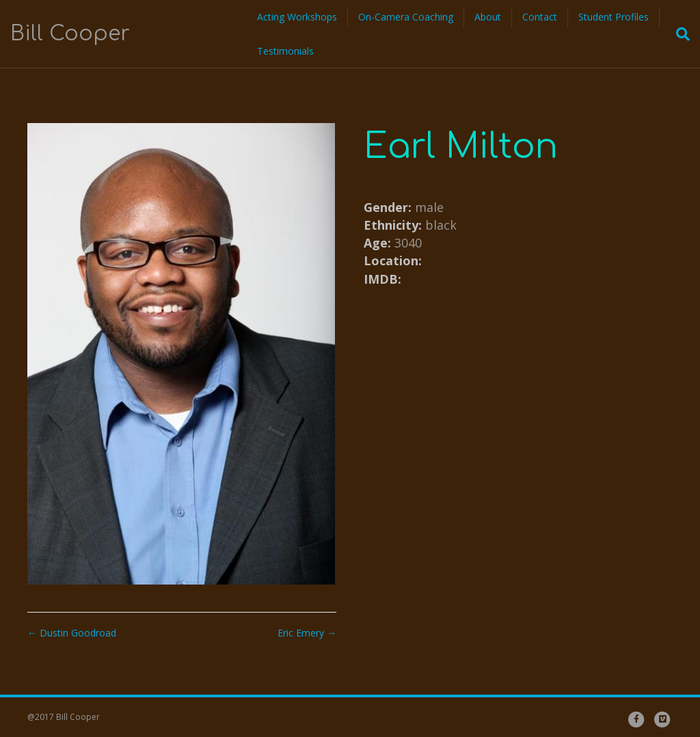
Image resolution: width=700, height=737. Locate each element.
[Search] (679, 34)
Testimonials (285, 51)
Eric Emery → (307, 633)
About (488, 17)
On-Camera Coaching (406, 17)
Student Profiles (614, 17)
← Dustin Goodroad (72, 633)
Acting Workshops (297, 17)
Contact (540, 17)
